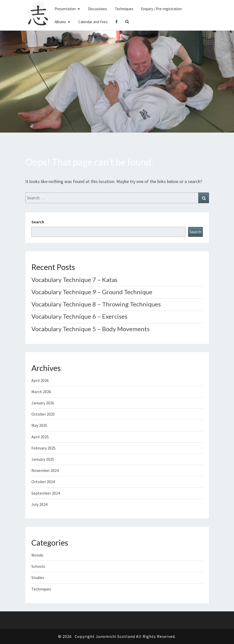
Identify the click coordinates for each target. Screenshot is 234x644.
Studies (38, 577)
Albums (60, 22)
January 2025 (43, 459)
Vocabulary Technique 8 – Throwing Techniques (96, 304)
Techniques (124, 9)
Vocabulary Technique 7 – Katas (74, 280)
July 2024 (39, 504)
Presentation (65, 9)
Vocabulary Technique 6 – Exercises (79, 316)
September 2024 (46, 493)
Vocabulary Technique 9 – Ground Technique (92, 292)
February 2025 (44, 448)
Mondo (37, 555)
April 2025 (40, 437)
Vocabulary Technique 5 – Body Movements (90, 329)
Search (38, 222)
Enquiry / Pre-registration (161, 9)
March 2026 (41, 392)
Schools (38, 566)
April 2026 (40, 380)
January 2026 (43, 403)
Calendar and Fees (93, 22)
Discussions (98, 9)
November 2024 (45, 470)
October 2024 (43, 482)
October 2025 (43, 414)
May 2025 (39, 425)
